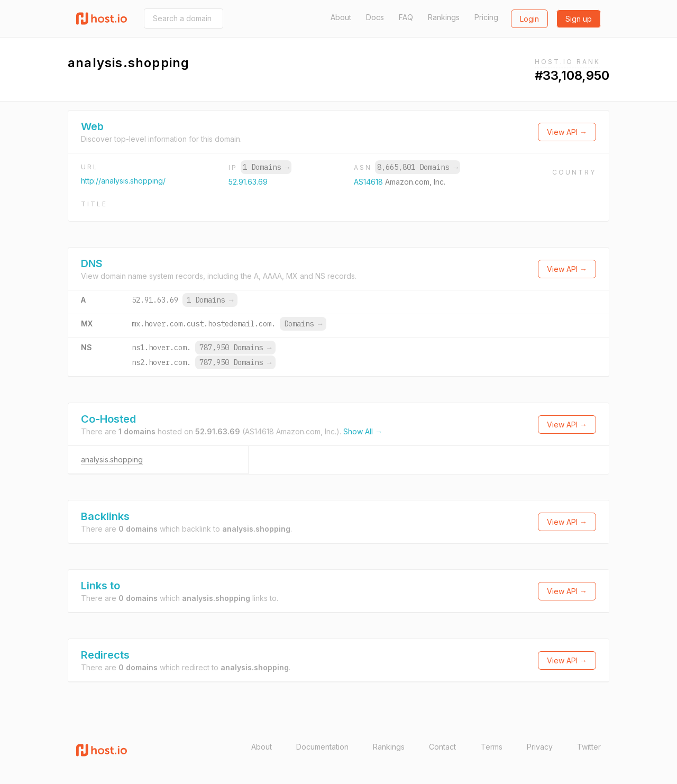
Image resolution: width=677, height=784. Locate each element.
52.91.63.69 (248, 182)
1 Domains (266, 167)
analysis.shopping (112, 459)
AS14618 (369, 182)
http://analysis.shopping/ (123, 181)
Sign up (579, 19)
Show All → (363, 431)
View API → (567, 132)
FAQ (406, 17)
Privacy (540, 747)
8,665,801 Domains (417, 167)
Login (529, 19)
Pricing (486, 17)
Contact (442, 747)
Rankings (444, 17)
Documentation (322, 747)
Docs (375, 17)
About (341, 17)
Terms (492, 747)
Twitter (589, 747)
